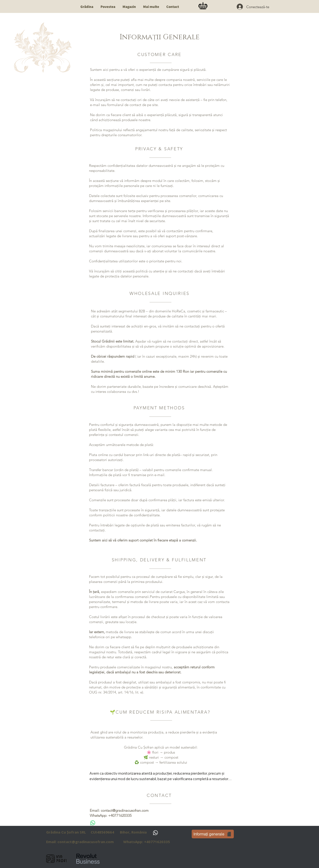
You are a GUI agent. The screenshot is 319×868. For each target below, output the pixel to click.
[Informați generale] (213, 834)
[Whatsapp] (93, 823)
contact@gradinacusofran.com (125, 810)
